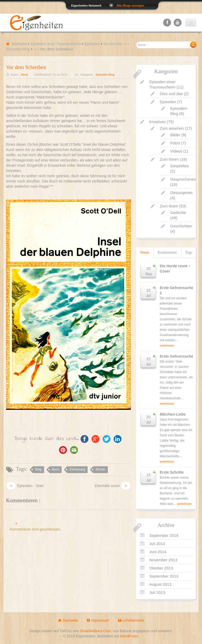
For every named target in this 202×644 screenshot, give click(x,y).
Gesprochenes (183, 179)
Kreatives (158, 122)
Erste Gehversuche (177, 356)
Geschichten (181, 226)
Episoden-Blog (18, 49)
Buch (55, 469)
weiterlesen (167, 345)
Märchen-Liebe (173, 414)
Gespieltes (180, 166)
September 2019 (164, 535)
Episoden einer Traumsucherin (56, 44)
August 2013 (160, 584)
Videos (176, 151)
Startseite (19, 44)
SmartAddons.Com (95, 631)
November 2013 (163, 560)
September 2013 (164, 576)
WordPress (129, 636)
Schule (100, 469)
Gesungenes (181, 193)
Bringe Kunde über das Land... (47, 439)
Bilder (175, 135)
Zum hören (169, 159)
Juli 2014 (157, 544)
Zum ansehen (172, 128)
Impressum (98, 620)
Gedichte (178, 213)
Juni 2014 (158, 552)
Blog (38, 469)
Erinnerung (77, 469)
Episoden (92, 44)
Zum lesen (169, 206)
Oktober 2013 (161, 568)
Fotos (175, 143)
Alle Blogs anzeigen (130, 6)
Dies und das (171, 94)
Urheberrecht (131, 620)
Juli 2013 (157, 592)
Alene (24, 75)
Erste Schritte (172, 472)
